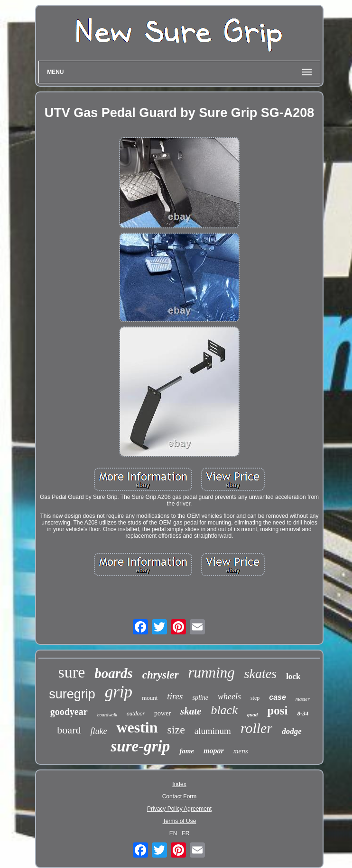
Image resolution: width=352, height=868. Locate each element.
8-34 (303, 713)
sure (72, 672)
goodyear (69, 712)
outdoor (136, 714)
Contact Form (180, 796)
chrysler (161, 675)
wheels (229, 696)
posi (277, 710)
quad (253, 714)
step (255, 698)
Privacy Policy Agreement (179, 809)
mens (241, 751)
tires (175, 696)
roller (256, 728)
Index (179, 784)
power (162, 713)
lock (293, 676)
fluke (98, 731)
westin (137, 727)
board (69, 730)
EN (173, 833)
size (176, 730)
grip (119, 692)
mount (150, 698)
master (303, 699)
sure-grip (140, 746)
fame (187, 751)
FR (185, 833)
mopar (214, 751)
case (278, 697)
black (224, 710)
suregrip (72, 694)
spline (200, 698)
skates (260, 674)
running (212, 673)
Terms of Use (180, 821)
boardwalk (107, 715)
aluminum (213, 731)
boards (114, 673)
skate (191, 711)
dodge (292, 731)
